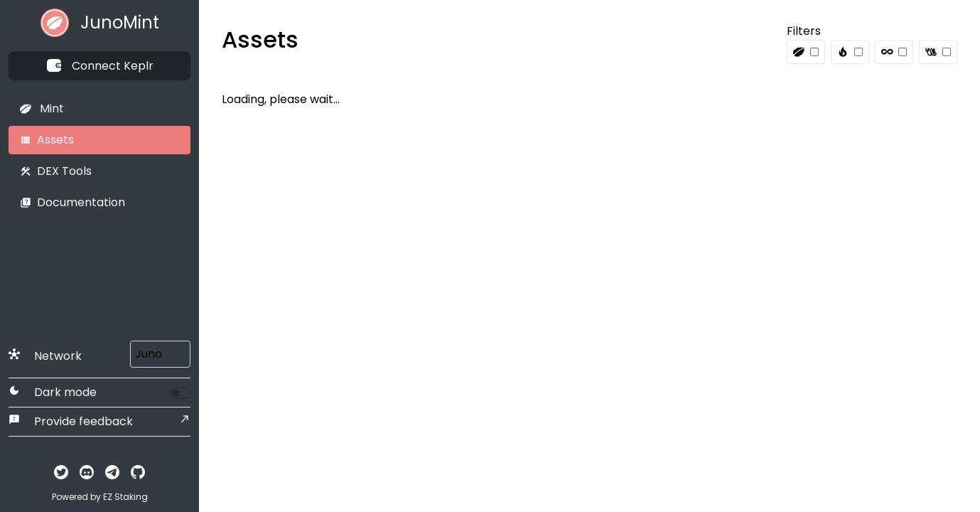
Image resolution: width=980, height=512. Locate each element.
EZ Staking (125, 497)
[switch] (180, 393)
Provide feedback (71, 421)
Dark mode (53, 392)
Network (45, 356)
